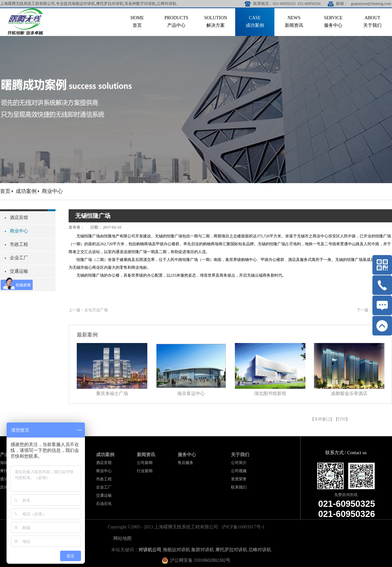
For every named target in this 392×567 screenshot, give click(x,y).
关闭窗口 (322, 419)
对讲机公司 (150, 550)
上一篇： (88, 310)
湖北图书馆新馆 (270, 394)
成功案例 (26, 191)
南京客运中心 (191, 394)
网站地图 (121, 538)
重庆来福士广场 (112, 394)
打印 (342, 419)
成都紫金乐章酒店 (349, 394)
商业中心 (52, 191)
